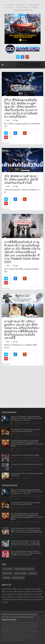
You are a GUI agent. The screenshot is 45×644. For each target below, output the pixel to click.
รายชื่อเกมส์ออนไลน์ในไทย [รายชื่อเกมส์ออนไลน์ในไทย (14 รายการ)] (24, 569)
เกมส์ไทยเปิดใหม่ (34, 5)
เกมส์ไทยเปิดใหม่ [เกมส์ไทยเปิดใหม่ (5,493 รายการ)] (18, 578)
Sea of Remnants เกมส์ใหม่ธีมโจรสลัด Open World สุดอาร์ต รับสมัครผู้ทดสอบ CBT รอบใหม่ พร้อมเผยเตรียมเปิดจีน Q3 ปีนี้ (27, 530)
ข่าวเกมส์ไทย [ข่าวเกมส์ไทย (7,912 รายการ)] (7, 569)
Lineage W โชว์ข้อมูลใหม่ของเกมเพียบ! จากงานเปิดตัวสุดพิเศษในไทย (26, 430)
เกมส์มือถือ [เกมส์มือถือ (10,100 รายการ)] (6, 578)
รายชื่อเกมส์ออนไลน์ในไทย (23, 10)
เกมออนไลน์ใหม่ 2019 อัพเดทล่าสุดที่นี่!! (25, 455)
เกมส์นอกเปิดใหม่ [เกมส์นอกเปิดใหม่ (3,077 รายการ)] (20, 573)
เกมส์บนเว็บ (9, 8)
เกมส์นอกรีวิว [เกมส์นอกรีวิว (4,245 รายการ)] (7, 573)
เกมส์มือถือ (34, 8)
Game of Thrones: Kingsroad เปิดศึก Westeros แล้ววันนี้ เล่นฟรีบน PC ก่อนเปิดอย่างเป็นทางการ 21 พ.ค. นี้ (26, 418)
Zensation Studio (9, 620)
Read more (6, 143)
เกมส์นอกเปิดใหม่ (22, 8)
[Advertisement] (23, 384)
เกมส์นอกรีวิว (20, 5)
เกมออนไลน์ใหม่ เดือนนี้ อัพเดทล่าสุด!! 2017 (27, 464)
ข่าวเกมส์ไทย (8, 5)
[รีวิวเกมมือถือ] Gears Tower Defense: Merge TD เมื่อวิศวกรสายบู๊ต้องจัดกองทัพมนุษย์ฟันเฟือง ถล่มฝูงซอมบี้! (26, 553)
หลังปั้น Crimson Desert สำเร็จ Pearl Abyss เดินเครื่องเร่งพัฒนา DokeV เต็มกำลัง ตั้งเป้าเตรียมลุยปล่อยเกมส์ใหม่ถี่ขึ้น (26, 543)
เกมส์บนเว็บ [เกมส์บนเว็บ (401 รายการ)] (33, 573)
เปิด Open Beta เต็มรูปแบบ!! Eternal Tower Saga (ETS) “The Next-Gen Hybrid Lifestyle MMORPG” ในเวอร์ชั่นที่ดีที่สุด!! (27, 443)
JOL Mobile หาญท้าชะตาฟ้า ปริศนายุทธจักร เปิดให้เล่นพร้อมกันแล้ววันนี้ (21, 179)
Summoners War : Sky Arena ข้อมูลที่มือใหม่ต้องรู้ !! (27, 474)
